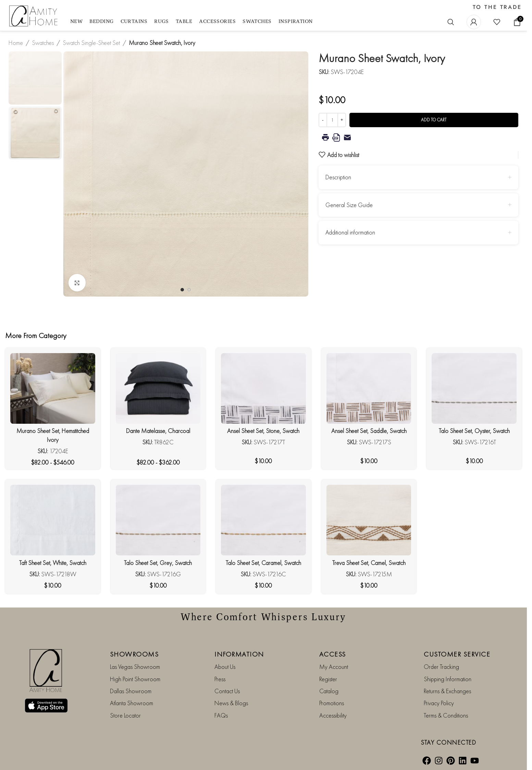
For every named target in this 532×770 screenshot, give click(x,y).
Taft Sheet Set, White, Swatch (53, 563)
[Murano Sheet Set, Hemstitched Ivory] (53, 388)
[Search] (451, 22)
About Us (225, 667)
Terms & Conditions (446, 715)
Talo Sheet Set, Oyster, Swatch (474, 431)
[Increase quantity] (342, 120)
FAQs (221, 715)
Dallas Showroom (131, 691)
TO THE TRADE (497, 7)
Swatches (43, 43)
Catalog (329, 691)
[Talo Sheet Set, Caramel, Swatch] (263, 520)
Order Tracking (441, 667)
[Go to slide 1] (182, 290)
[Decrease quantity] (323, 120)
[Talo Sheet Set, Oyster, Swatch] (474, 388)
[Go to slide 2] (189, 290)
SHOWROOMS (134, 654)
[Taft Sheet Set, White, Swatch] (53, 520)
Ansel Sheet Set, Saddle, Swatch (369, 431)
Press (220, 679)
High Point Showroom (135, 679)
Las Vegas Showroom (135, 667)
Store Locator (125, 715)
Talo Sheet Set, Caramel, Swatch (263, 563)
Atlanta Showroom (132, 703)
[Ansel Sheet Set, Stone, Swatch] (263, 388)
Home (16, 43)
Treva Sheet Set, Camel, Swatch (369, 563)
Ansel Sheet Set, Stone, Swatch (263, 431)
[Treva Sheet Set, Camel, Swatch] (369, 520)
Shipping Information (448, 679)
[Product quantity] (332, 120)
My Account (334, 667)
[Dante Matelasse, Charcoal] (158, 388)
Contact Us (227, 691)
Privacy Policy (439, 703)
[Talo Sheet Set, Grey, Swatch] (158, 520)
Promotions (332, 703)
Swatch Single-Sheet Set (91, 43)
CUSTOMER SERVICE (457, 654)
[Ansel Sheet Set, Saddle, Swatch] (369, 388)
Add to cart (434, 120)
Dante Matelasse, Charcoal (158, 431)
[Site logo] (34, 16)
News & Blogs (231, 703)
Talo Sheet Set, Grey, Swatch (158, 563)
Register (328, 679)
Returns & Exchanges (447, 691)
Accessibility (333, 715)
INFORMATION (239, 654)
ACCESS (333, 654)
